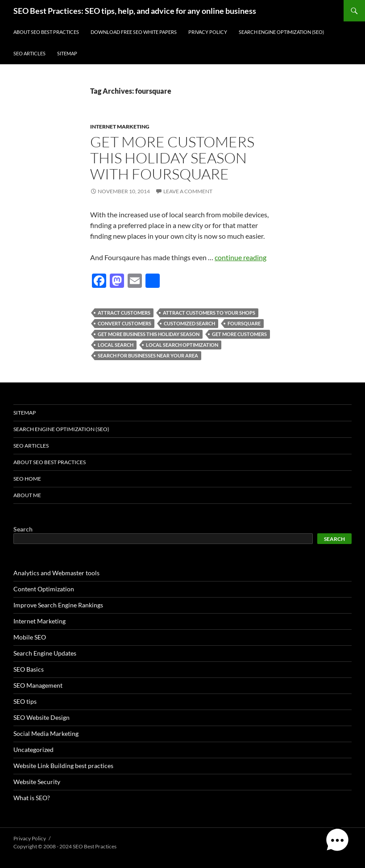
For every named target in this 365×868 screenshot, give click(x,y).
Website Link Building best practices (63, 766)
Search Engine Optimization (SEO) (281, 32)
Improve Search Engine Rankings (58, 605)
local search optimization (182, 345)
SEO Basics (29, 669)
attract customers (124, 313)
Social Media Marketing (46, 733)
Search (23, 529)
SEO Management (38, 685)
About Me (27, 495)
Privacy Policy (208, 32)
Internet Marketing (120, 127)
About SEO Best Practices (46, 32)
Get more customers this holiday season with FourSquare (172, 158)
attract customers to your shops (209, 313)
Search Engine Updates (45, 653)
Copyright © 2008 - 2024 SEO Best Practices (65, 846)
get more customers (239, 334)
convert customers (124, 323)
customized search (189, 323)
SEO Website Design (41, 717)
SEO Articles (29, 53)
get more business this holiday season (149, 334)
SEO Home (27, 479)
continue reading (241, 257)
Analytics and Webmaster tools (56, 573)
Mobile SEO (30, 637)
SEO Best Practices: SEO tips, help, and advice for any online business (135, 11)
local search (116, 345)
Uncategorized (33, 750)
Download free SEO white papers (134, 32)
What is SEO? (32, 798)
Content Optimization (44, 589)
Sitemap (67, 53)
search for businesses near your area (148, 355)
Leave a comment (188, 191)
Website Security (37, 782)
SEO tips (25, 701)
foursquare (244, 323)
